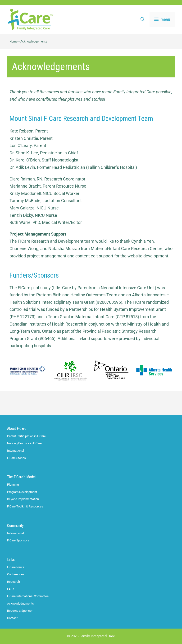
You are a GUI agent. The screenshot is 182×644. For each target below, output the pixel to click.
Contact (12, 618)
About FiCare (17, 429)
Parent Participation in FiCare (26, 436)
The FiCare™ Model (21, 477)
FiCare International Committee (28, 596)
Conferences (16, 574)
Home (14, 41)
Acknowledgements (20, 604)
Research (14, 582)
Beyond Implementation (23, 499)
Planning (13, 485)
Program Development (22, 492)
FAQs (11, 589)
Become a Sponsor (20, 611)
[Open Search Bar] (143, 19)
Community (15, 526)
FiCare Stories (16, 458)
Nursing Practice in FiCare (24, 443)
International (16, 451)
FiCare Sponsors (18, 540)
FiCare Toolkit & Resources (25, 506)
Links (11, 560)
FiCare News (16, 567)
